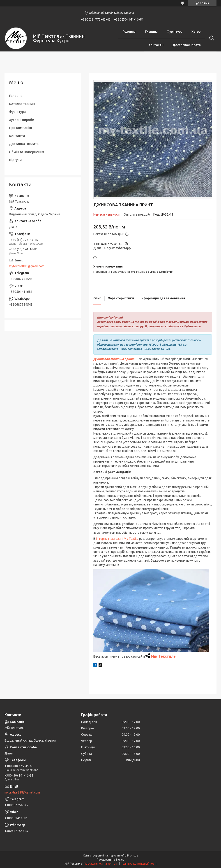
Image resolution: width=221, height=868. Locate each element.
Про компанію (21, 128)
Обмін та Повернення (26, 152)
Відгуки (15, 160)
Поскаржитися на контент (101, 864)
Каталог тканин (22, 104)
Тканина (151, 32)
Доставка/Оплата (187, 45)
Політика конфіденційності (139, 864)
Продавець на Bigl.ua (110, 860)
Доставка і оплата (24, 144)
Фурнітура (175, 32)
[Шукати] (211, 38)
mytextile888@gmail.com (27, 266)
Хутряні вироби (22, 120)
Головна (129, 32)
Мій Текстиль (163, 656)
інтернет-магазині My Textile (117, 539)
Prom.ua (133, 855)
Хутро (196, 32)
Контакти (156, 45)
